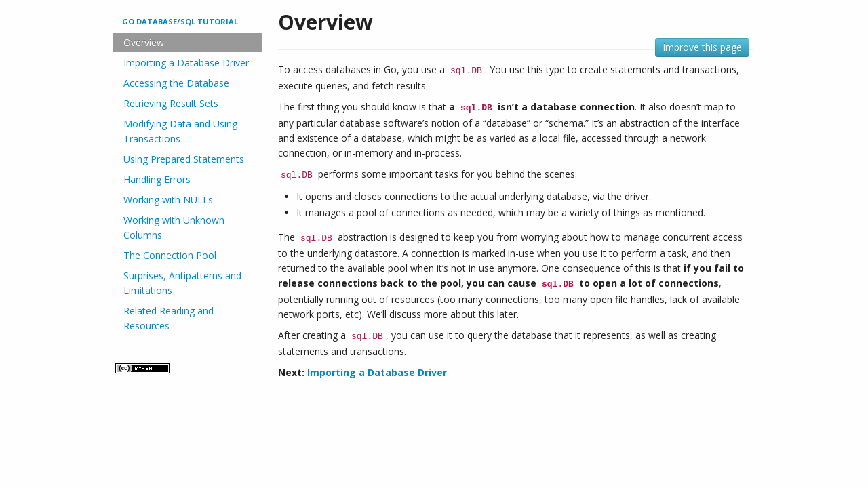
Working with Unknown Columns (174, 227)
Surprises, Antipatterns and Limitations (182, 283)
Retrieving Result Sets (171, 103)
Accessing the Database (176, 83)
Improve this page (702, 47)
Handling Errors (157, 179)
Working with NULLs (168, 200)
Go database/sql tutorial (180, 21)
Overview (144, 42)
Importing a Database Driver (186, 63)
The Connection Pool (170, 255)
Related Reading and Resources (169, 318)
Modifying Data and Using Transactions (180, 131)
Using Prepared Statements (184, 159)
